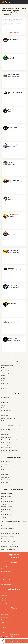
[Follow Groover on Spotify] (16, 558)
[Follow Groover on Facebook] (12, 558)
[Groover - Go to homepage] (14, 555)
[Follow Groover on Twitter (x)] (19, 558)
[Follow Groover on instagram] (9, 558)
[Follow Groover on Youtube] (14, 558)
